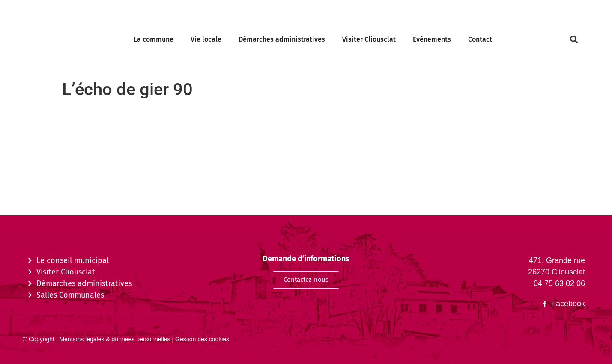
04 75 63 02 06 (559, 283)
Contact (480, 39)
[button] (574, 40)
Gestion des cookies (201, 339)
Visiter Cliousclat (369, 39)
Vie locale (206, 39)
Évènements (432, 39)
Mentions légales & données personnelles (114, 339)
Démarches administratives (282, 39)
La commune (154, 39)
